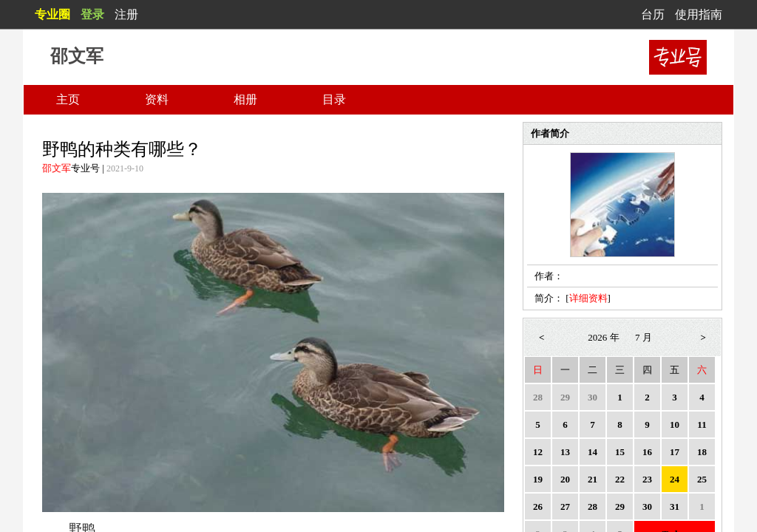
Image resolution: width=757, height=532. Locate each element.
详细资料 (588, 298)
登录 (92, 14)
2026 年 (603, 337)
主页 (68, 99)
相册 (245, 99)
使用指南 (699, 14)
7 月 (644, 337)
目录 (334, 99)
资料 (157, 99)
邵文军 (57, 168)
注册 (126, 14)
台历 (653, 14)
